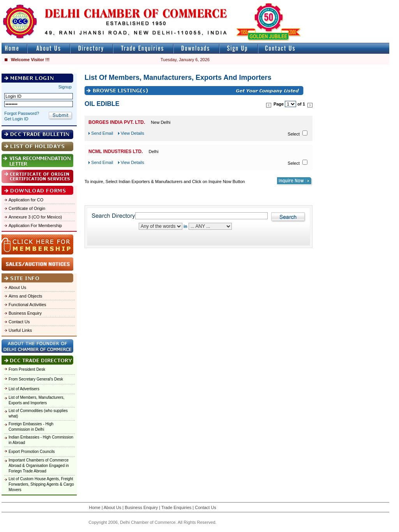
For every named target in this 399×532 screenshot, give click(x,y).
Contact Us (19, 322)
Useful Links (20, 330)
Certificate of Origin (27, 208)
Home (94, 507)
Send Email (102, 133)
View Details (132, 133)
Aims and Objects (25, 296)
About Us (17, 287)
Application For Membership (35, 225)
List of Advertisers (24, 389)
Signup (65, 87)
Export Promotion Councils (32, 452)
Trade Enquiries (176, 507)
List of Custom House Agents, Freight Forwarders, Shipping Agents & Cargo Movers (41, 484)
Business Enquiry (25, 313)
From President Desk (27, 369)
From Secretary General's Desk (36, 379)
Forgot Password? (22, 113)
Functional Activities (27, 305)
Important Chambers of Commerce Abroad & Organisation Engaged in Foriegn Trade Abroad (39, 466)
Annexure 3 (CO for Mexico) (35, 217)
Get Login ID (16, 119)
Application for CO (26, 200)
